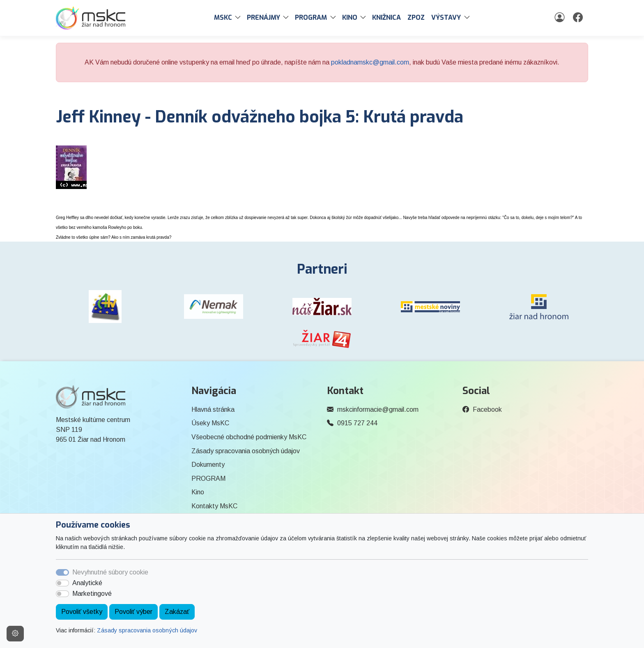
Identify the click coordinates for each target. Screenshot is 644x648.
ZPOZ (416, 17)
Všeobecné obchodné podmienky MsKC (249, 437)
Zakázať (177, 612)
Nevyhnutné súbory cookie (110, 572)
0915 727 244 (357, 423)
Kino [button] (350, 17)
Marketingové (92, 594)
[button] (239, 18)
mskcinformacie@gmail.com (378, 409)
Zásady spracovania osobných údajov (147, 630)
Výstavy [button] (446, 17)
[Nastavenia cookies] (15, 634)
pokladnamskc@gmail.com (370, 62)
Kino (198, 492)
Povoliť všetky (82, 612)
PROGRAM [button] (311, 17)
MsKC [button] (223, 17)
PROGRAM (208, 479)
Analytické (87, 583)
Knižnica (386, 17)
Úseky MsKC (210, 423)
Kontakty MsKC (214, 506)
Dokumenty (208, 465)
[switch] (62, 583)
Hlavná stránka (213, 409)
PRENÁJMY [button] (263, 17)
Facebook (487, 409)
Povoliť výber (133, 612)
